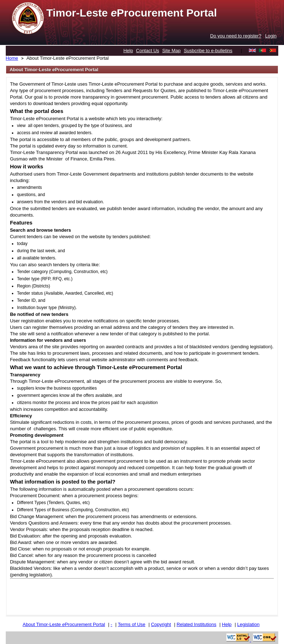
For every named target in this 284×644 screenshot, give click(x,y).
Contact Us (147, 51)
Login (271, 36)
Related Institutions (196, 624)
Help (128, 51)
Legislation (248, 624)
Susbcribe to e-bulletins (208, 51)
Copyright (161, 624)
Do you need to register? (236, 36)
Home (12, 58)
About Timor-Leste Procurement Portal (67, 58)
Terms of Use (132, 624)
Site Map (171, 51)
